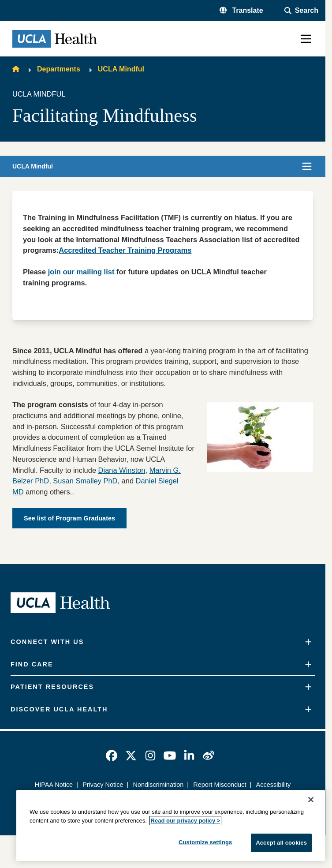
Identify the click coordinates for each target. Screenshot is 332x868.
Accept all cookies (281, 843)
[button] (241, 11)
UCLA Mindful (121, 69)
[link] (112, 756)
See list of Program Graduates (69, 518)
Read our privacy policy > (186, 821)
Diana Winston (122, 470)
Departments (59, 69)
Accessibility (274, 785)
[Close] (311, 800)
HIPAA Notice (54, 785)
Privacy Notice (103, 785)
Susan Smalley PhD (85, 481)
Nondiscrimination (158, 785)
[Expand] (308, 642)
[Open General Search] (301, 11)
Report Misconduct (220, 785)
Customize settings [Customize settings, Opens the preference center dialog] (205, 842)
